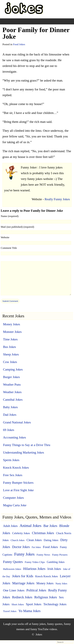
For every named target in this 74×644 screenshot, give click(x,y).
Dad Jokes (10, 415)
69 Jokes (9, 430)
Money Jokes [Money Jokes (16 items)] (45, 583)
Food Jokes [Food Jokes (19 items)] (50, 547)
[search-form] (65, 642)
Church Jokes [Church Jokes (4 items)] (18, 540)
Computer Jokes (13, 498)
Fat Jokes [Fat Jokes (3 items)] (36, 547)
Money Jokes (12, 324)
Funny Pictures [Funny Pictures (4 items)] (60, 555)
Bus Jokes (9, 347)
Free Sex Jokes (13, 475)
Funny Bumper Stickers (18, 483)
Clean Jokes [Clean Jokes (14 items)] (34, 540)
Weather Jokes (12, 392)
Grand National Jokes (17, 422)
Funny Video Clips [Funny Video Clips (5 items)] (35, 562)
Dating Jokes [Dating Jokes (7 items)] (51, 540)
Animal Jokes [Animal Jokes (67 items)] (30, 526)
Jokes (39, 634)
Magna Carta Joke (15, 505)
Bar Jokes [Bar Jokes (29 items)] (50, 526)
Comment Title (9, 248)
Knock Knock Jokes (16, 468)
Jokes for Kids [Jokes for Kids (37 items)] (23, 576)
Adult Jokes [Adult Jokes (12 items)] (10, 526)
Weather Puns (12, 385)
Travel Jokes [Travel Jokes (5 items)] (10, 611)
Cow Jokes (10, 362)
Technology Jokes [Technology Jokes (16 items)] (55, 604)
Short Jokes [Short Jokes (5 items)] (18, 604)
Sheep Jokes (11, 354)
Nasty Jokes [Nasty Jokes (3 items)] (61, 584)
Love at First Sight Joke (18, 490)
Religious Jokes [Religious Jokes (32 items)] (46, 597)
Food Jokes (19, 44)
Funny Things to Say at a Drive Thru (27, 445)
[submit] (10, 301)
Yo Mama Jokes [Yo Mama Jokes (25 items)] (29, 611)
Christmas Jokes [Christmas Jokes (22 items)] (43, 533)
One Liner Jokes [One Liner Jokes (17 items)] (14, 590)
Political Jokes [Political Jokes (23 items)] (36, 590)
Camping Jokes (13, 369)
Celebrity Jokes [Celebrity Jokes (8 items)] (21, 533)
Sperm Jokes (11, 460)
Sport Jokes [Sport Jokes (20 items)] (34, 604)
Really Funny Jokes (57, 199)
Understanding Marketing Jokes (24, 452)
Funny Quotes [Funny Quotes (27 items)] (13, 562)
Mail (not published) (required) (17, 227)
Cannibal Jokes (13, 400)
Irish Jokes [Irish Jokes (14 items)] (54, 569)
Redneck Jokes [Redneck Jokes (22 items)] (22, 597)
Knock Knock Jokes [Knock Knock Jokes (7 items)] (47, 576)
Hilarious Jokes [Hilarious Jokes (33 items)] (34, 569)
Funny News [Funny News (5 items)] (43, 555)
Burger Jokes (11, 377)
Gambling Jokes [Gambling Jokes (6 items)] (56, 562)
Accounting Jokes (15, 437)
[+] (20, 21)
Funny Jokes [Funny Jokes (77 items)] (24, 554)
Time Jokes (10, 339)
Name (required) (10, 216)
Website (5, 237)
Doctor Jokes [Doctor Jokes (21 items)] (21, 547)
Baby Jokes (10, 407)
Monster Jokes (12, 332)
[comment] (36, 278)
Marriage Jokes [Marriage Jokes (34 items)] (23, 583)
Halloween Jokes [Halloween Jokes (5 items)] (12, 569)
